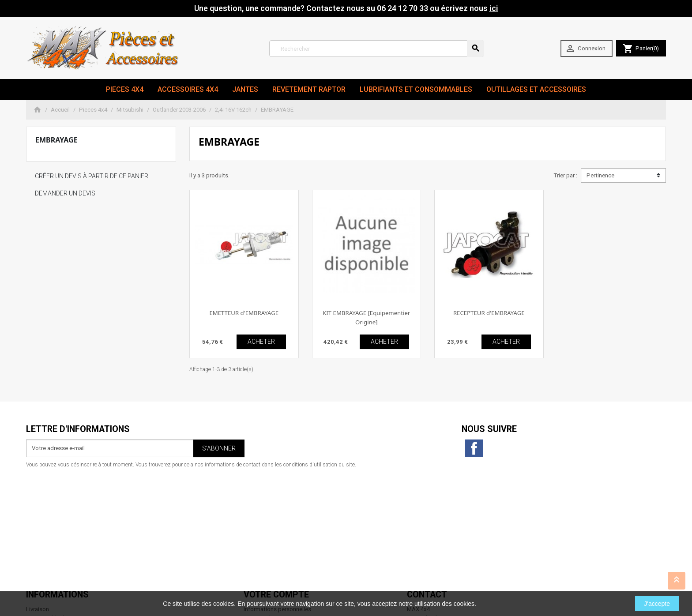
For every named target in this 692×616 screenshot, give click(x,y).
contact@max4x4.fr (456, 566)
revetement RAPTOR (309, 89)
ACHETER (261, 342)
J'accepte (657, 604)
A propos (38, 523)
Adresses (256, 523)
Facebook (474, 448)
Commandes (260, 505)
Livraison (38, 497)
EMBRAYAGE (56, 140)
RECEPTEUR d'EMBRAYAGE (489, 313)
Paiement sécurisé (50, 531)
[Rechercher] (377, 49)
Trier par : (565, 175)
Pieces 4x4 (125, 89)
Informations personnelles (277, 497)
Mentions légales (48, 505)
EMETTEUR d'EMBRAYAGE (244, 313)
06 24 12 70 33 (463, 575)
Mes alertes (259, 540)
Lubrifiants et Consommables (416, 89)
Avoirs (252, 514)
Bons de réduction (267, 531)
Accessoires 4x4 (188, 89)
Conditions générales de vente (65, 540)
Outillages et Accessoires (536, 89)
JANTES (245, 89)
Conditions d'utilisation (56, 514)
